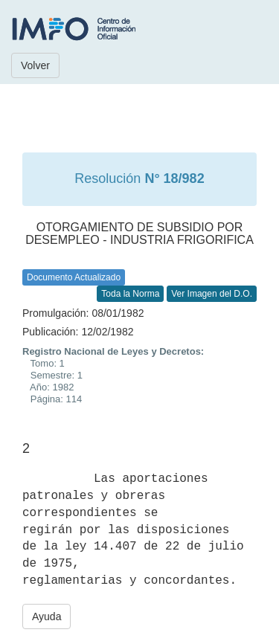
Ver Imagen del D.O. (212, 294)
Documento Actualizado (74, 277)
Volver (35, 65)
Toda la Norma (130, 294)
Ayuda (46, 616)
